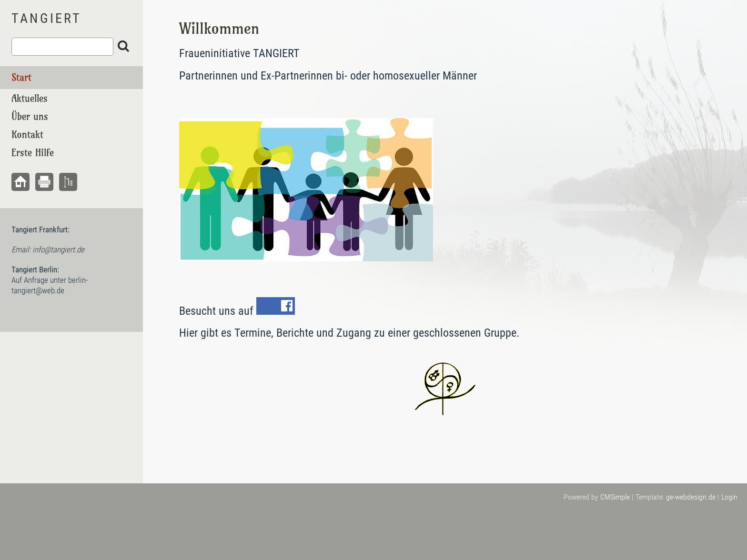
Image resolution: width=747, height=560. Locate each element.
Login (729, 497)
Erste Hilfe (33, 153)
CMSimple (615, 497)
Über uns (30, 116)
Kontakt (27, 135)
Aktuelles (30, 98)
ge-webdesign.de (691, 497)
